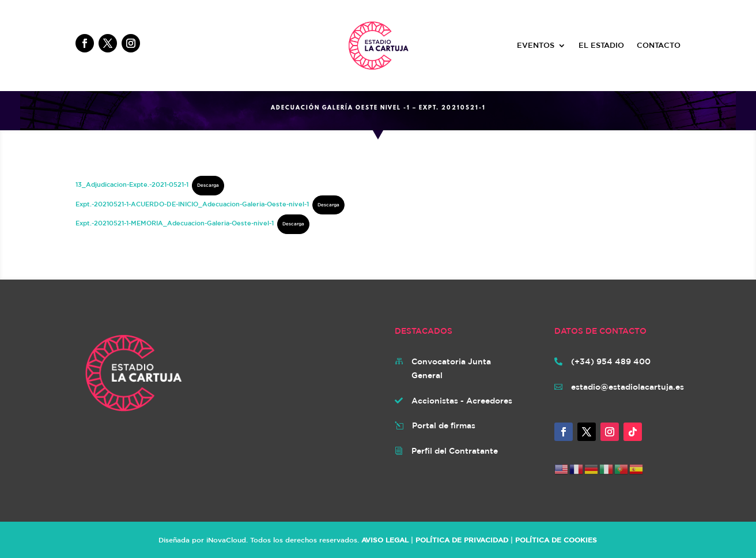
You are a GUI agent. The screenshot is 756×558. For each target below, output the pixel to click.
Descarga (208, 185)
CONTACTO (659, 46)
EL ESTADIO (601, 46)
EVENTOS (536, 46)
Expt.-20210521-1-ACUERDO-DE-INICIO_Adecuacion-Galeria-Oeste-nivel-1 (192, 204)
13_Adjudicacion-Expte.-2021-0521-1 (132, 184)
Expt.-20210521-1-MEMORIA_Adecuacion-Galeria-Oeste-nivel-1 (175, 223)
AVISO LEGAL (385, 540)
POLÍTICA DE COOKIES (556, 540)
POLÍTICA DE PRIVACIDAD (462, 540)
